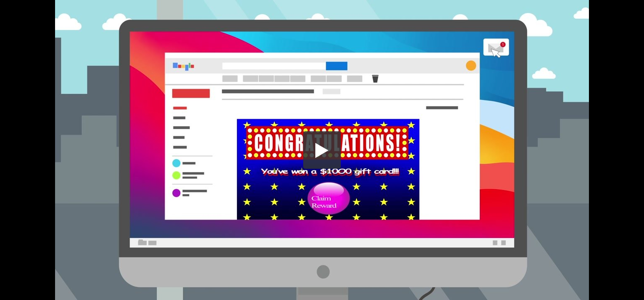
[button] (322, 150)
